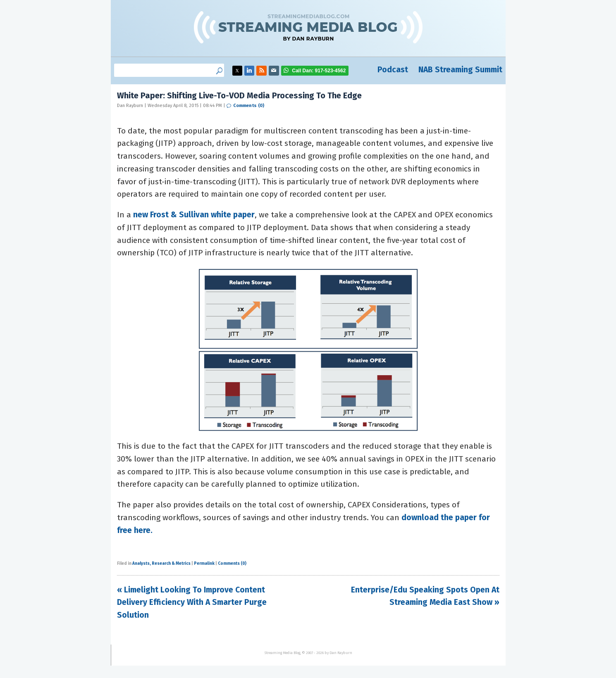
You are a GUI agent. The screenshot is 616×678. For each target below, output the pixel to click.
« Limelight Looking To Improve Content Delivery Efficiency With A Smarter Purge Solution (192, 602)
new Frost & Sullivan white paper (194, 215)
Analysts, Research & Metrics (161, 564)
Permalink (204, 564)
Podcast (393, 70)
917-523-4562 (319, 71)
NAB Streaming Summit (460, 70)
